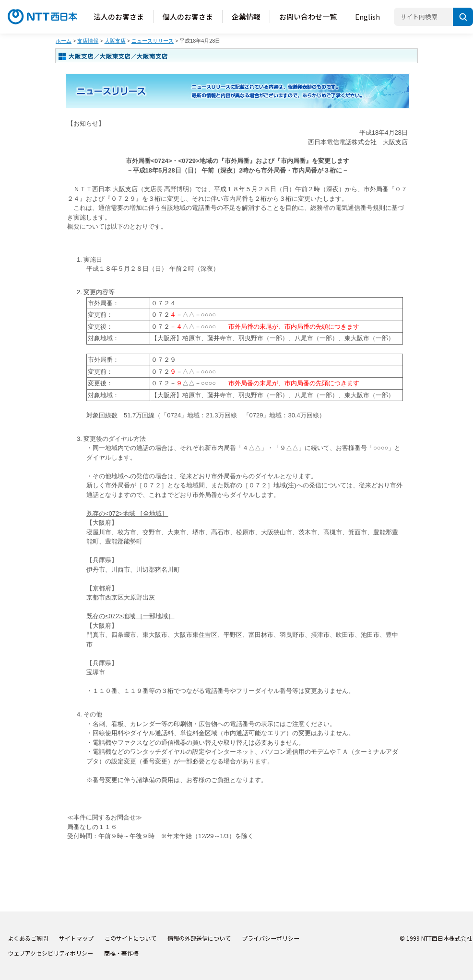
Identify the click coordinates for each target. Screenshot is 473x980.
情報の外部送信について (199, 938)
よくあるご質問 (28, 938)
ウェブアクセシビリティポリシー (50, 953)
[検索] (463, 17)
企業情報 (246, 17)
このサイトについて (130, 938)
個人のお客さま (188, 17)
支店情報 (88, 41)
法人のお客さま (119, 17)
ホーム (64, 41)
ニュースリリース (153, 41)
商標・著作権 (121, 953)
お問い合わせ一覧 (308, 17)
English (367, 17)
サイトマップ (76, 938)
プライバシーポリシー (271, 938)
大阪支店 (115, 41)
